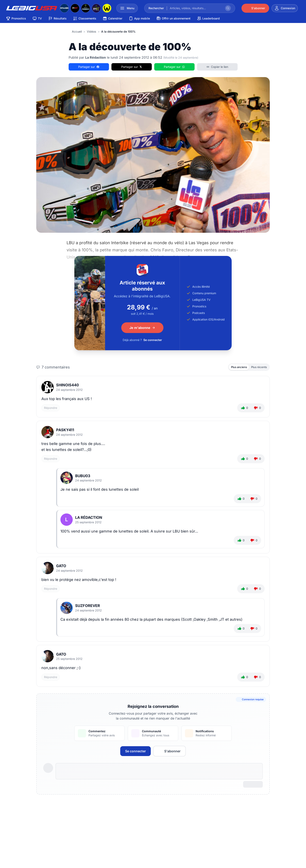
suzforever (88, 606)
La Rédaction (89, 518)
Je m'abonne (142, 328)
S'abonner (169, 752)
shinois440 (67, 386)
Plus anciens (236, 367)
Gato (61, 567)
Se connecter (153, 340)
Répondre (51, 409)
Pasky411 (65, 431)
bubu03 (83, 476)
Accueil (77, 31)
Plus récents (258, 367)
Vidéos (91, 31)
